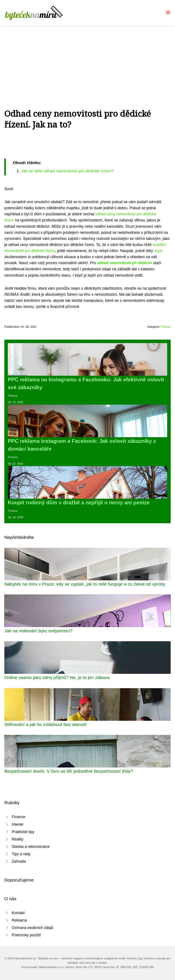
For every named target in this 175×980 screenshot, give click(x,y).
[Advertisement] (87, 58)
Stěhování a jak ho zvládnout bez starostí (46, 724)
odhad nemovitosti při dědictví (125, 263)
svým (158, 251)
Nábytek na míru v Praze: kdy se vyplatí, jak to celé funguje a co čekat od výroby (85, 584)
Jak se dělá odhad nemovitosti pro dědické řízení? (67, 171)
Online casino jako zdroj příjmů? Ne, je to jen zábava (57, 677)
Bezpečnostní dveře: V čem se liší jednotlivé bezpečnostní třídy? (69, 771)
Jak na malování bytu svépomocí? (38, 631)
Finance (166, 327)
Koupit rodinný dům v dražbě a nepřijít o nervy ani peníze (79, 502)
